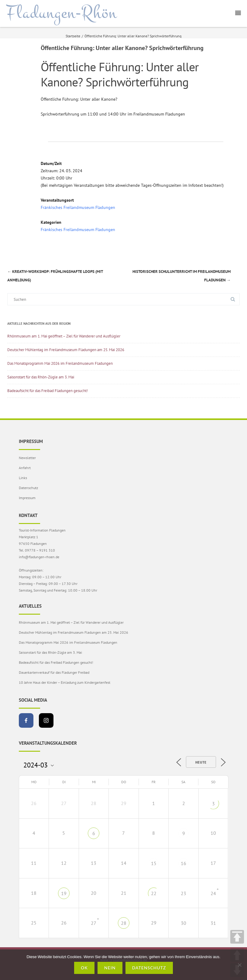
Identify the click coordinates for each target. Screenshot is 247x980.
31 (213, 923)
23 (184, 893)
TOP (237, 937)
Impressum (27, 498)
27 (94, 923)
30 (184, 923)
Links (23, 478)
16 (184, 863)
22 (154, 893)
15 (154, 863)
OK (84, 968)
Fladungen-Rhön (62, 13)
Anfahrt (25, 468)
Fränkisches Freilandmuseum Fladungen (78, 207)
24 (213, 893)
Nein (110, 968)
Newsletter (27, 458)
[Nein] (239, 965)
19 (64, 893)
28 (124, 923)
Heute (201, 762)
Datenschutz (28, 488)
